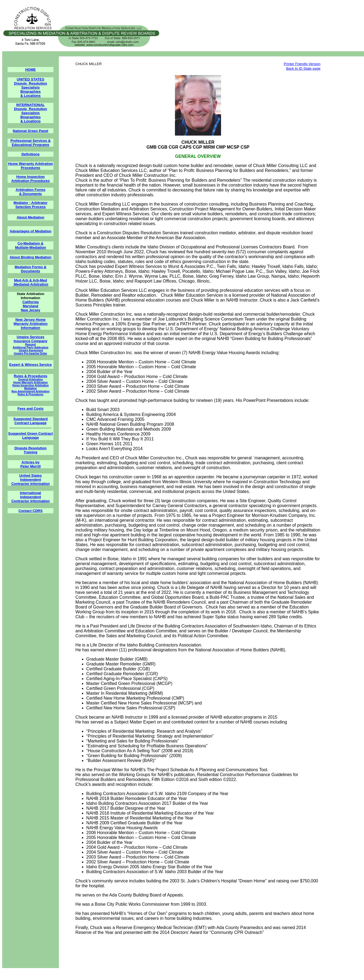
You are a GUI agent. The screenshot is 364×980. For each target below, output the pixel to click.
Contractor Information (31, 484)
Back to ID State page (303, 68)
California (30, 302)
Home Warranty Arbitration (31, 382)
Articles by (30, 462)
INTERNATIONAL (31, 105)
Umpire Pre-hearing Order (31, 353)
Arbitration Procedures (31, 181)
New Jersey (31, 310)
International (30, 493)
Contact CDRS (31, 511)
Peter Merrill (31, 466)
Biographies (31, 92)
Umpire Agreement (31, 350)
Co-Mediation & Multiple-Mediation (30, 245)
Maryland (31, 306)
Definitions (31, 154)
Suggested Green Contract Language (31, 435)
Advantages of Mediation (31, 231)
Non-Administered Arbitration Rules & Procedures (30, 393)
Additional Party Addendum (31, 348)
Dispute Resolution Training (30, 450)
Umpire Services (31, 337)
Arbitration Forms (31, 190)
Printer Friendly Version (302, 64)
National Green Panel (31, 131)
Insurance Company (30, 341)
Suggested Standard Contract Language (30, 421)
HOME (31, 70)
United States (31, 475)
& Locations (30, 96)
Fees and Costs (30, 409)
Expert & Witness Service (31, 365)
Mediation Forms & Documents (31, 269)
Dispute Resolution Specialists (30, 85)
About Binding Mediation (31, 257)
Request (31, 345)
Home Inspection (31, 177)
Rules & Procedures (31, 376)
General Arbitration (31, 379)
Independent (31, 480)
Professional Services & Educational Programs (30, 143)
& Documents (31, 194)
